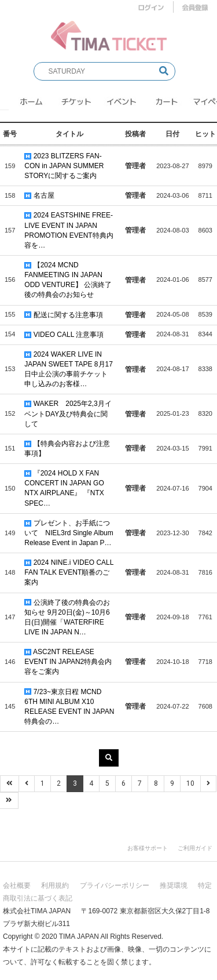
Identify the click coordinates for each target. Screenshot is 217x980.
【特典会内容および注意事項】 (67, 449)
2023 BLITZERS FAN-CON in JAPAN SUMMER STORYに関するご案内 (64, 166)
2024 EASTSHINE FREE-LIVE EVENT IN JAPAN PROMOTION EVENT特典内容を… (69, 230)
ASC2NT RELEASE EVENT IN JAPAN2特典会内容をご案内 (68, 662)
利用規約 (55, 885)
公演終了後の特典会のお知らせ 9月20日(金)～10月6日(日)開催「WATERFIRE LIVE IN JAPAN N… (67, 617)
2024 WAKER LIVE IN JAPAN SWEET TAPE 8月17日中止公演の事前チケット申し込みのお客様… (69, 369)
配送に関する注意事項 (63, 315)
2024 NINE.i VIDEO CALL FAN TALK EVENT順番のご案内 (69, 572)
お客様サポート (148, 848)
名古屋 (39, 195)
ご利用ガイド (195, 848)
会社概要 (17, 885)
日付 (172, 134)
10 (190, 783)
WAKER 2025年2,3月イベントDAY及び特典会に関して (68, 413)
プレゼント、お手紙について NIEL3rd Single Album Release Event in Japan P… (69, 533)
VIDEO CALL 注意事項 (64, 335)
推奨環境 (174, 885)
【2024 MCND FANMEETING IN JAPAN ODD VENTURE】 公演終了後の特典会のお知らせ (68, 280)
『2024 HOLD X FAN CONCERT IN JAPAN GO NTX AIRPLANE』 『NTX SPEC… (64, 488)
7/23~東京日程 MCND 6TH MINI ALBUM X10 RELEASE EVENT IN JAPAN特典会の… (69, 707)
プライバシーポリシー (115, 885)
